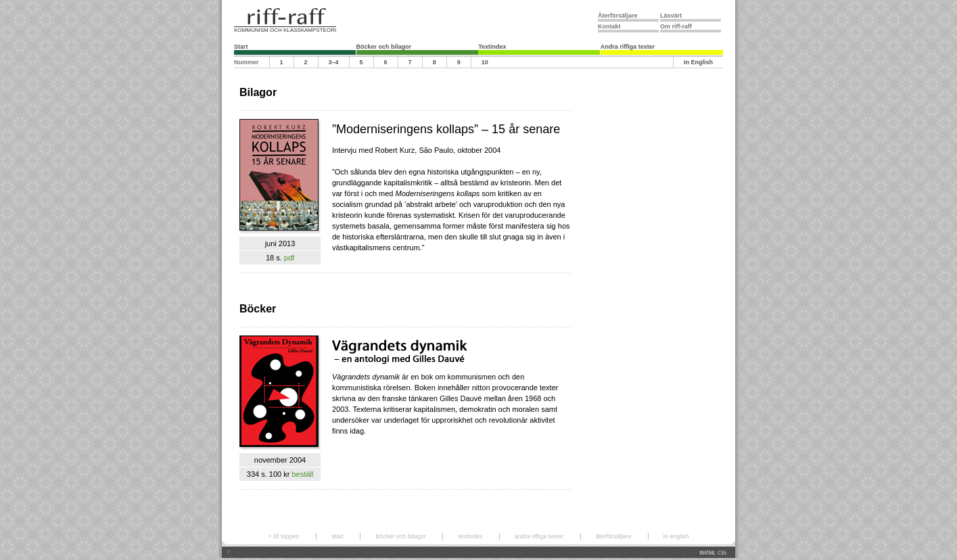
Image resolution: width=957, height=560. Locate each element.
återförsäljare (614, 536)
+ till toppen (283, 536)
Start (241, 47)
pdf (289, 258)
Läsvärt (671, 16)
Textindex (492, 47)
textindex (470, 536)
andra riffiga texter (539, 536)
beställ (302, 474)
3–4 (334, 62)
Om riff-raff (676, 26)
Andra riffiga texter (628, 47)
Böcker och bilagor (384, 47)
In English (698, 62)
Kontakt (609, 26)
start (337, 536)
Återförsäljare (618, 16)
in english (676, 536)
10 (485, 62)
